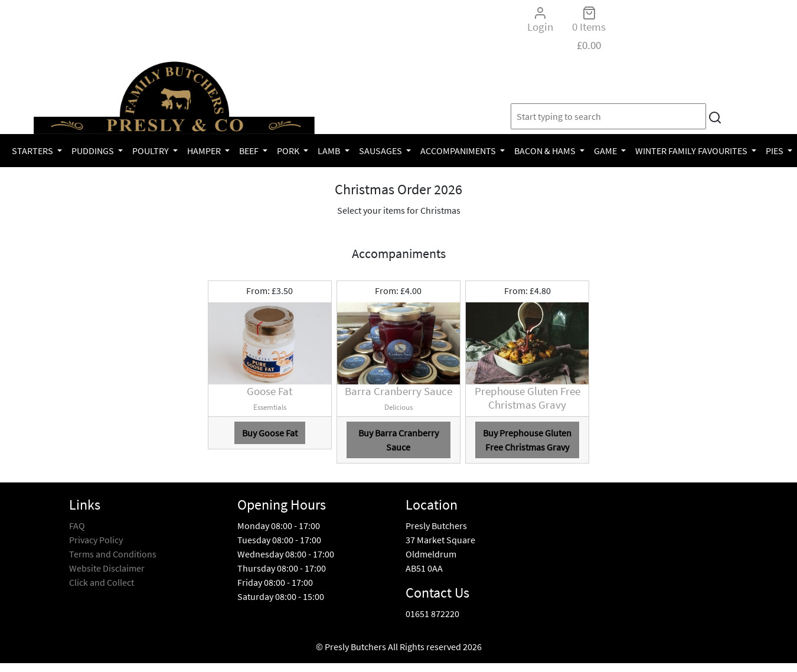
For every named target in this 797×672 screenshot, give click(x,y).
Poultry (151, 151)
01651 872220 (432, 614)
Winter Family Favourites (692, 151)
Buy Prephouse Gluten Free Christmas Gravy (527, 440)
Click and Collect (102, 582)
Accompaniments (459, 151)
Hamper (205, 151)
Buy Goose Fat (270, 433)
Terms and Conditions (113, 554)
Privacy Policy (96, 540)
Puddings (94, 151)
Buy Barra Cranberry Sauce (398, 440)
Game (606, 151)
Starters (33, 151)
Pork (289, 151)
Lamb (330, 151)
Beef (250, 151)
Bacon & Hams (546, 151)
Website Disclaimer (107, 568)
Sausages (381, 151)
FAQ (77, 526)
